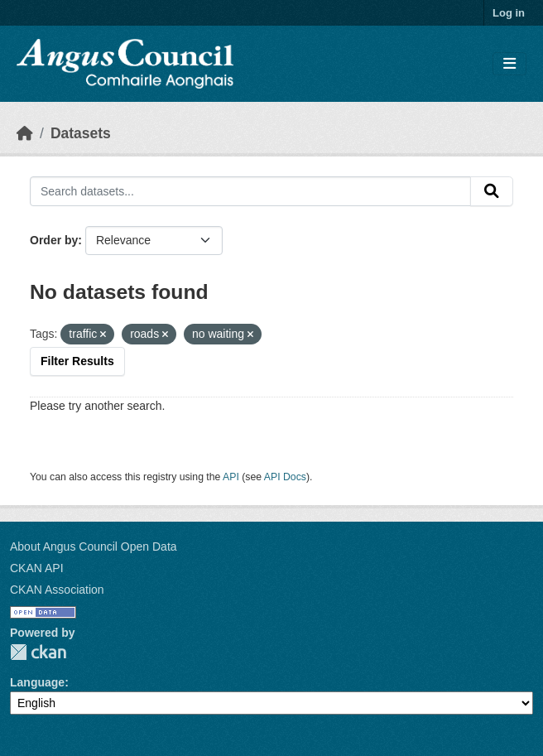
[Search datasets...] (250, 191)
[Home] (25, 133)
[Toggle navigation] (509, 64)
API (231, 477)
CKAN (38, 652)
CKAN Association (57, 590)
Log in (509, 13)
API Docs (285, 477)
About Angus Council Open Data (94, 547)
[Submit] (492, 191)
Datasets (81, 133)
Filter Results (77, 361)
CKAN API (37, 568)
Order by (54, 240)
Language (37, 682)
